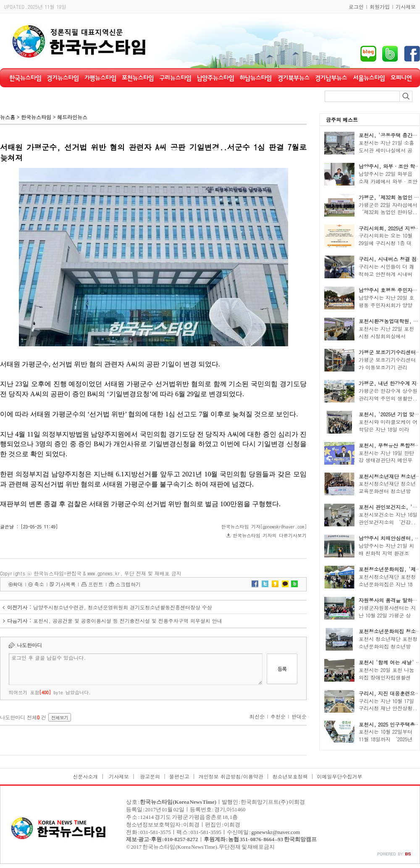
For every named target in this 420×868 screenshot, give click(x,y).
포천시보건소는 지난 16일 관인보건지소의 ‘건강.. (388, 518)
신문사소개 (85, 776)
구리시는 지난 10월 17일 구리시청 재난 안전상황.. (388, 705)
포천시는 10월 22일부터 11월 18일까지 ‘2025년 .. (386, 739)
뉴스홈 (8, 117)
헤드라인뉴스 (72, 117)
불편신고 (179, 776)
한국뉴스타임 (36, 117)
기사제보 (406, 7)
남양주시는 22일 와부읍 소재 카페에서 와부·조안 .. (388, 181)
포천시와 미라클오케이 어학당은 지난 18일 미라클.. (388, 429)
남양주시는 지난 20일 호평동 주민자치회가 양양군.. (386, 305)
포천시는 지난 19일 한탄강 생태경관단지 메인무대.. (386, 460)
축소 (39, 584)
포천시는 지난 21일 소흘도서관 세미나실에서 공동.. (386, 150)
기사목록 (66, 584)
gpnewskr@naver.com (276, 832)
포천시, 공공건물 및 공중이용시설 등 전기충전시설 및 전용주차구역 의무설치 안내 (128, 621)
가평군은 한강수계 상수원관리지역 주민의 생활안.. (388, 394)
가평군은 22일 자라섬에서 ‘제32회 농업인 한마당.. (388, 208)
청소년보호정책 (290, 776)
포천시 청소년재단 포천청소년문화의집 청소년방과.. (388, 646)
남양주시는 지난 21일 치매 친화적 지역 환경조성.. (386, 553)
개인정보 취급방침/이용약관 (231, 776)
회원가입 (380, 7)
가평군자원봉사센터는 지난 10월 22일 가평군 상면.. (387, 615)
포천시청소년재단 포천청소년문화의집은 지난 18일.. (387, 584)
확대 (18, 584)
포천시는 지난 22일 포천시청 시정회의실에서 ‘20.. (386, 336)
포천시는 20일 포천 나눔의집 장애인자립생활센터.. (386, 677)
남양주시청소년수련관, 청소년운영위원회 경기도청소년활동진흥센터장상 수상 (123, 607)
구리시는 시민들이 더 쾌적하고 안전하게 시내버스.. (386, 274)
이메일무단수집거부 (340, 776)
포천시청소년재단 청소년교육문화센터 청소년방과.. (387, 491)
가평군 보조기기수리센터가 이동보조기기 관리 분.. (387, 367)
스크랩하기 (128, 584)
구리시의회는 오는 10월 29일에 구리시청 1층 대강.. (386, 243)
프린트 (96, 584)
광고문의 (149, 776)
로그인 (356, 7)
